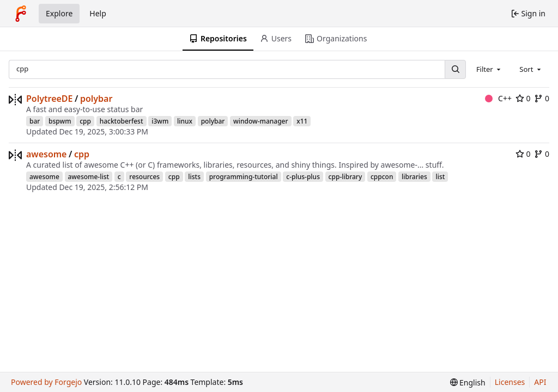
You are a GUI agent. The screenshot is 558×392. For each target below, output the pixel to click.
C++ (498, 98)
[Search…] (455, 69)
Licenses (510, 382)
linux (185, 121)
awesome (46, 154)
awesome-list (89, 177)
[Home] (21, 14)
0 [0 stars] (523, 98)
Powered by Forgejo (46, 382)
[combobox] (489, 69)
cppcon (382, 177)
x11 (302, 121)
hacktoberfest (122, 121)
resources (144, 177)
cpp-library (345, 177)
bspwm (60, 121)
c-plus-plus (303, 177)
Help (98, 13)
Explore (59, 13)
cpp (85, 121)
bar (35, 121)
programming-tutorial (244, 177)
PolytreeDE (50, 99)
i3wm (160, 121)
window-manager (261, 121)
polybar (96, 99)
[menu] (468, 382)
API (540, 382)
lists (194, 177)
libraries (414, 177)
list (440, 177)
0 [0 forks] (542, 98)
